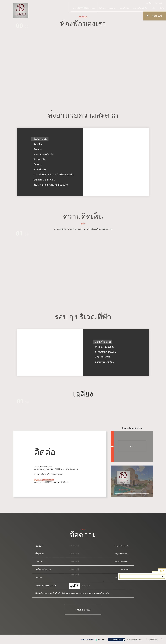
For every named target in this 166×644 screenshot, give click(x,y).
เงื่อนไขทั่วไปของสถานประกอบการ (70, 593)
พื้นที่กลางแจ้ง (40, 139)
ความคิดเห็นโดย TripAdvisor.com (68, 229)
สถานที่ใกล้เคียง (103, 342)
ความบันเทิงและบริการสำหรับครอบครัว (53, 175)
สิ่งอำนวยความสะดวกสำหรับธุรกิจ (51, 185)
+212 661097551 (56, 474)
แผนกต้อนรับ (40, 170)
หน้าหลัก (76, 8)
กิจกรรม (38, 149)
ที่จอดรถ (38, 164)
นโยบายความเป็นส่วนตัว (99, 593)
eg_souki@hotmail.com (44, 480)
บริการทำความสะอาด (44, 180)
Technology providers (117, 640)
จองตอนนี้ (154, 16)
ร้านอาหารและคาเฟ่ (105, 347)
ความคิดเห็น (124, 8)
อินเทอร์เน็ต (39, 159)
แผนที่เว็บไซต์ (155, 640)
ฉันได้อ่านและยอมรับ (46, 593)
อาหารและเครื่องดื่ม (44, 154)
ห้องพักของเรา (89, 8)
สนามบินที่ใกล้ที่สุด (104, 362)
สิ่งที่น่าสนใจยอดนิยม (106, 352)
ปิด (162, 571)
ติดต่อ (162, 8)
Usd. (159, 3)
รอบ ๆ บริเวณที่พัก (140, 8)
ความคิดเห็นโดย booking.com (100, 229)
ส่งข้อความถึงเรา (83, 610)
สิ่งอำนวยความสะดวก (107, 8)
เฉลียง (153, 8)
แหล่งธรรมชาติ (103, 357)
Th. (149, 3)
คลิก (132, 446)
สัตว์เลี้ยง (38, 144)
